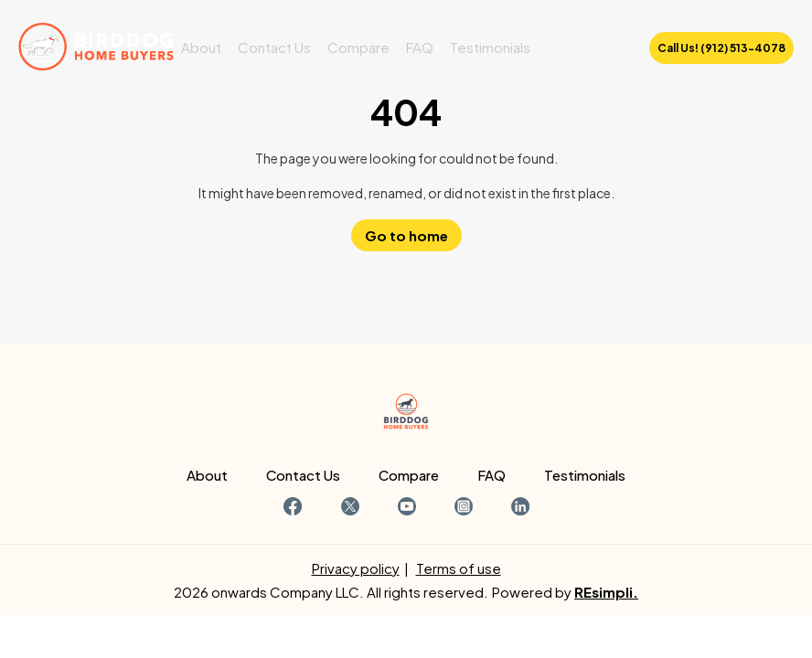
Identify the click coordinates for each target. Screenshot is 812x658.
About (201, 47)
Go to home (406, 235)
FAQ (420, 47)
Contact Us (274, 47)
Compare (358, 47)
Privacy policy (356, 568)
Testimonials (490, 47)
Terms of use (459, 568)
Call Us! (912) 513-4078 (721, 48)
